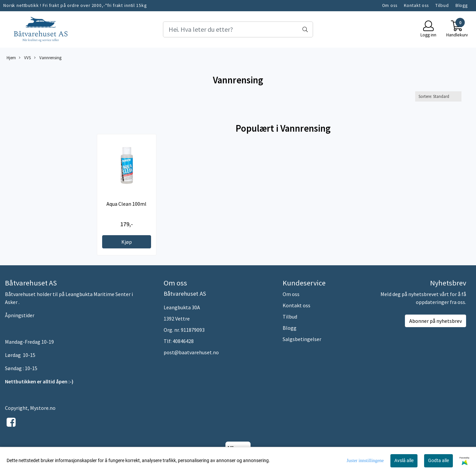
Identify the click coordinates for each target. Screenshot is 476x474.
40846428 (183, 341)
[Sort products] (438, 96)
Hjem (11, 58)
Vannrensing (48, 58)
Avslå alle (404, 460)
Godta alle (438, 460)
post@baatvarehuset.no (191, 352)
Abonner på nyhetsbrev (436, 321)
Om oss (390, 5)
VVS (25, 58)
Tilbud (442, 5)
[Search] (238, 29)
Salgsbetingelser (302, 339)
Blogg (462, 5)
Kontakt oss (416, 5)
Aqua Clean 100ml (126, 204)
